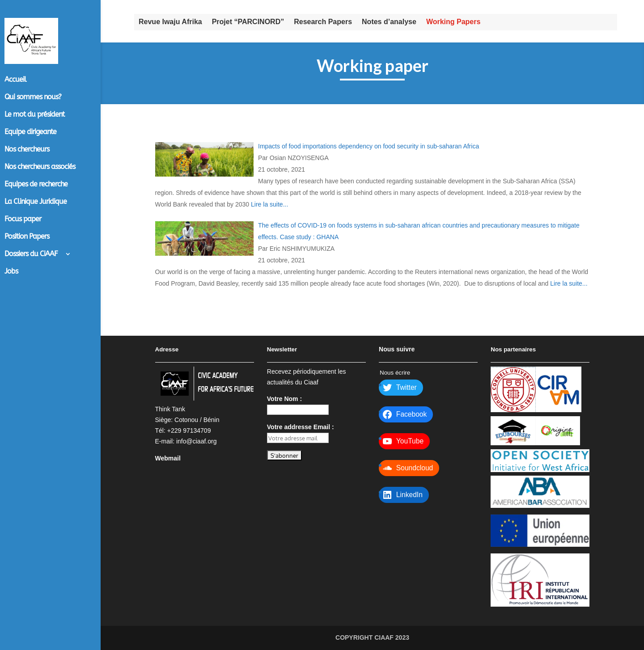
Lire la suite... (269, 204)
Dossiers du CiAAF (31, 254)
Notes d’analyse (389, 22)
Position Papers (27, 237)
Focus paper (23, 219)
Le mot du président (34, 115)
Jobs (11, 272)
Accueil (15, 80)
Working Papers (453, 22)
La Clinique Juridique (36, 202)
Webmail (168, 458)
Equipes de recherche (36, 185)
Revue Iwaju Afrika (170, 22)
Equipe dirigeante (30, 132)
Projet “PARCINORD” (248, 22)
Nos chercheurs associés (40, 167)
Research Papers (323, 22)
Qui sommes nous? (33, 97)
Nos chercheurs (27, 150)
